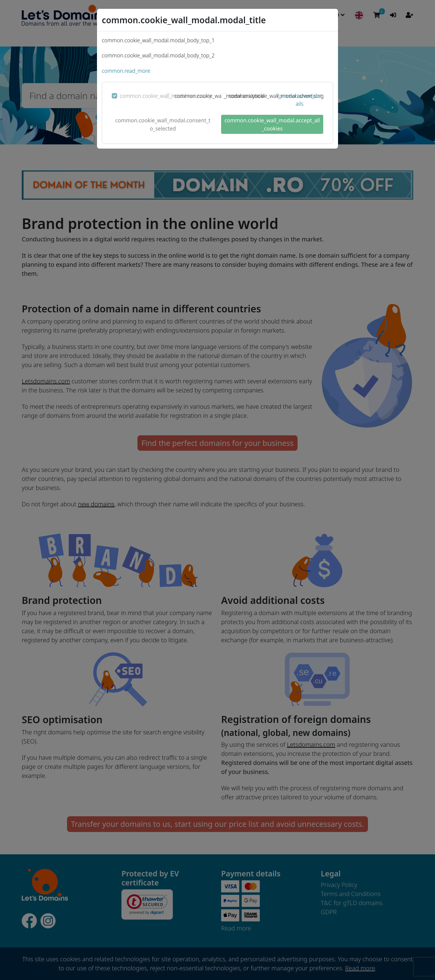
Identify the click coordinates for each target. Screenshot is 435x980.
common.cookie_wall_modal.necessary (166, 96)
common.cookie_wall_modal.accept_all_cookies (272, 124)
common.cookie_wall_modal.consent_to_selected (163, 124)
